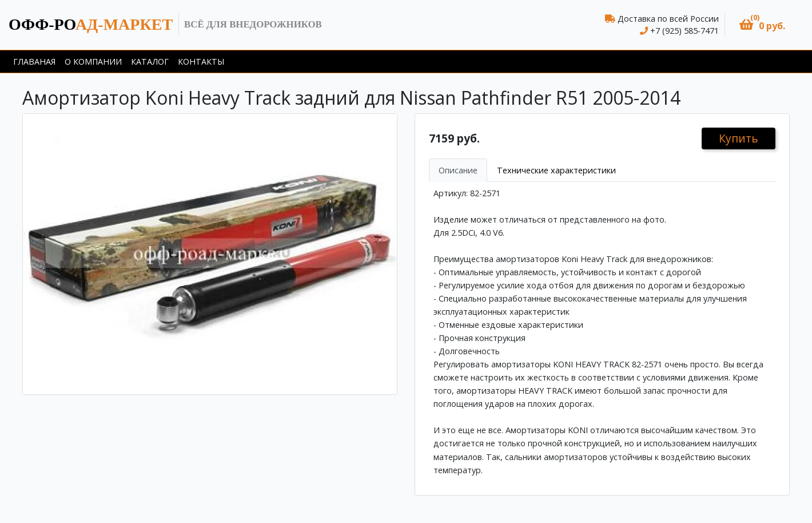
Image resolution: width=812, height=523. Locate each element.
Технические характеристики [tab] (556, 170)
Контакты (201, 62)
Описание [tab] (458, 170)
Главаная (34, 62)
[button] (762, 25)
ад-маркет (91, 24)
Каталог (150, 62)
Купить (739, 138)
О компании (93, 62)
